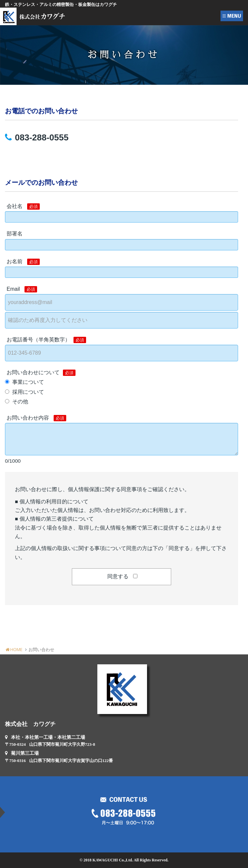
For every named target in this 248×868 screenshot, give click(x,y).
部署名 (15, 234)
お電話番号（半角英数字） (46, 340)
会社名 (23, 206)
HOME (14, 649)
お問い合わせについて (41, 373)
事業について (28, 382)
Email (22, 289)
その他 (20, 402)
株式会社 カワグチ (30, 724)
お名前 (23, 262)
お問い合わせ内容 (36, 418)
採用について (28, 392)
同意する (118, 576)
